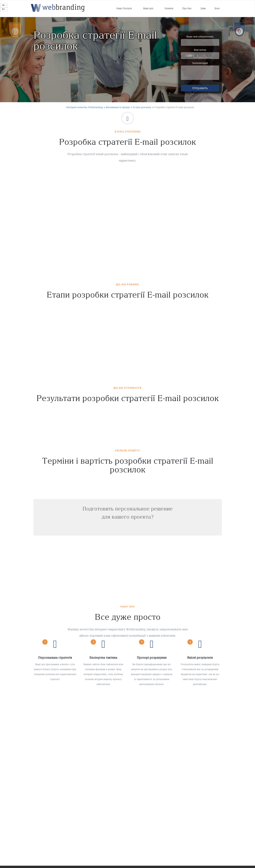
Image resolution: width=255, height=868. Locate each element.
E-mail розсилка (142, 110)
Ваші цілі (148, 8)
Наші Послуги (124, 8)
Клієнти (169, 8)
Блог (217, 8)
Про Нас (187, 8)
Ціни (203, 8)
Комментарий (200, 72)
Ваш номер (200, 54)
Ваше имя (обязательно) (200, 40)
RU (3, 9)
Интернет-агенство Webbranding (84, 110)
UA (3, 5)
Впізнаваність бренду (118, 110)
